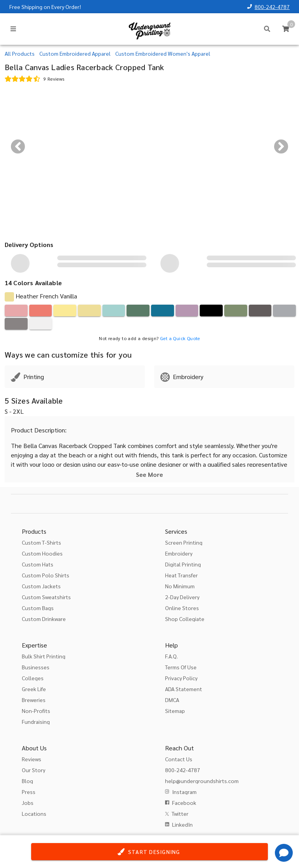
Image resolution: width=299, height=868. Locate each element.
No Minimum (180, 586)
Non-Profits (36, 711)
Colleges (33, 678)
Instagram (184, 792)
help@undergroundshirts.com (202, 781)
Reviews (32, 759)
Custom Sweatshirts (46, 597)
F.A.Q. (171, 656)
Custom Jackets (41, 586)
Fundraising (36, 722)
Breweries (34, 700)
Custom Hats (38, 564)
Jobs (28, 803)
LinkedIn (182, 824)
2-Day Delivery (182, 597)
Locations (34, 813)
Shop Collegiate (185, 619)
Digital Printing (183, 564)
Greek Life (34, 689)
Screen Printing (184, 542)
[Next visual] (281, 146)
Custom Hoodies (42, 553)
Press (29, 792)
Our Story (33, 770)
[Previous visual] (18, 146)
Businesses (36, 667)
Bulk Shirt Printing (44, 656)
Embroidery (179, 553)
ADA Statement (184, 689)
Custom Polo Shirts (46, 575)
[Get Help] (284, 853)
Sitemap (175, 711)
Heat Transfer (181, 575)
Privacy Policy (181, 678)
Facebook (184, 803)
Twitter (180, 813)
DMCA (172, 700)
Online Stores (182, 608)
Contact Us (179, 759)
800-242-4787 (272, 7)
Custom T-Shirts (41, 542)
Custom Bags (38, 608)
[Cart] (286, 29)
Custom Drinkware (44, 619)
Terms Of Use (181, 667)
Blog (27, 781)
